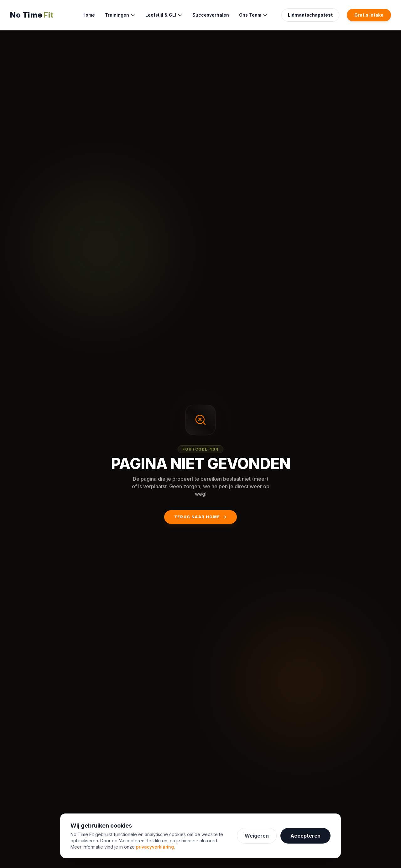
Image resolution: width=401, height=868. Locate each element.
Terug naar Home (200, 517)
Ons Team (253, 15)
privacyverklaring (155, 847)
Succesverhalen (211, 15)
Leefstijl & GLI (164, 15)
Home (89, 15)
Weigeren (257, 836)
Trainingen (120, 15)
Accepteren (305, 836)
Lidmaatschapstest (310, 15)
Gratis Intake (369, 15)
